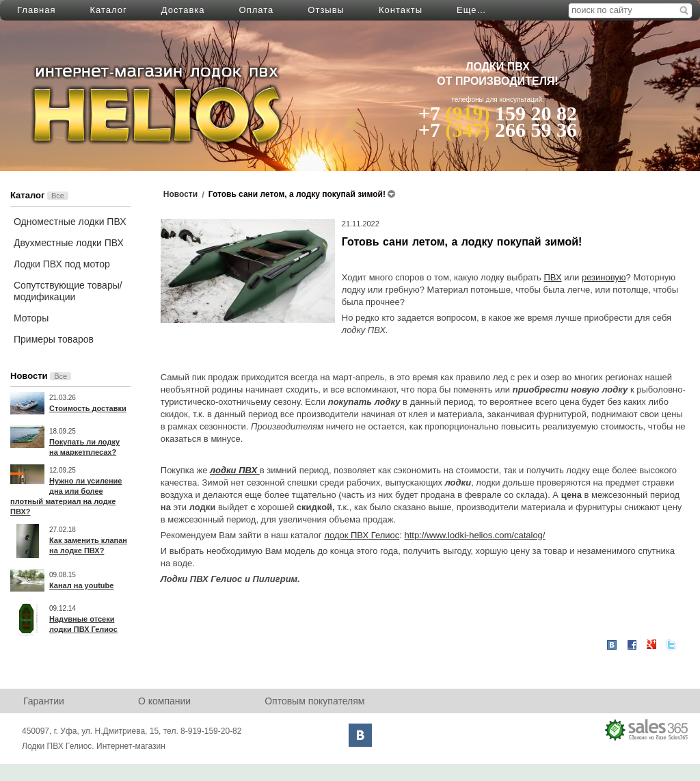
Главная (36, 10)
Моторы (31, 318)
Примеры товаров (54, 339)
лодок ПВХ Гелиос (362, 535)
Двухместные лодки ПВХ (69, 243)
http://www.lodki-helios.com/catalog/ (475, 535)
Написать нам (489, 10)
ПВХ (552, 277)
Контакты (401, 10)
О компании (164, 701)
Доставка (183, 10)
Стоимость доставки (88, 408)
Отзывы (326, 10)
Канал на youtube (81, 585)
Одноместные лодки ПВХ (70, 222)
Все (58, 196)
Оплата (257, 10)
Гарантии (44, 701)
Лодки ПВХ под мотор (62, 264)
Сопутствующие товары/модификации (68, 291)
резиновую (604, 277)
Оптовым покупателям (314, 701)
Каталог (108, 10)
